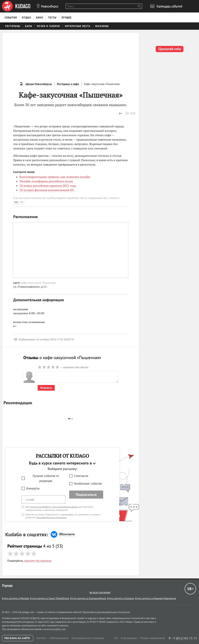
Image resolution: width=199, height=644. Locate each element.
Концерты (33, 488)
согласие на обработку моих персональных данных (54, 507)
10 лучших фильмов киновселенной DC (47, 190)
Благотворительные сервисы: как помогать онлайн (55, 177)
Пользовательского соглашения (51, 517)
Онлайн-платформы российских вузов (46, 181)
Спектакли (81, 476)
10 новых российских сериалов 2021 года (48, 186)
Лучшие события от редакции (46, 478)
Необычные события (88, 484)
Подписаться (86, 495)
